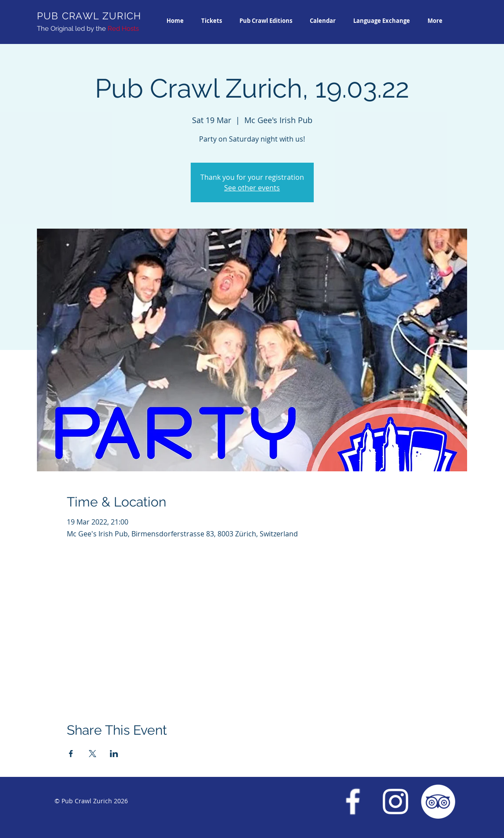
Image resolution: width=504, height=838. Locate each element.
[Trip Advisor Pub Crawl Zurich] (438, 802)
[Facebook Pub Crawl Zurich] (353, 802)
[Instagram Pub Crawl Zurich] (395, 802)
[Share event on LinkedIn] (114, 754)
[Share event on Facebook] (71, 754)
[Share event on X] (92, 754)
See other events (252, 188)
